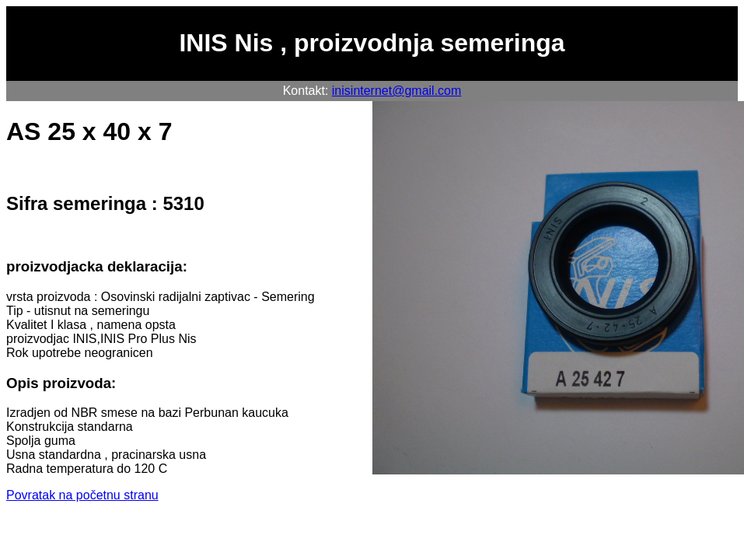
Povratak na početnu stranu (82, 495)
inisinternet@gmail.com (397, 91)
